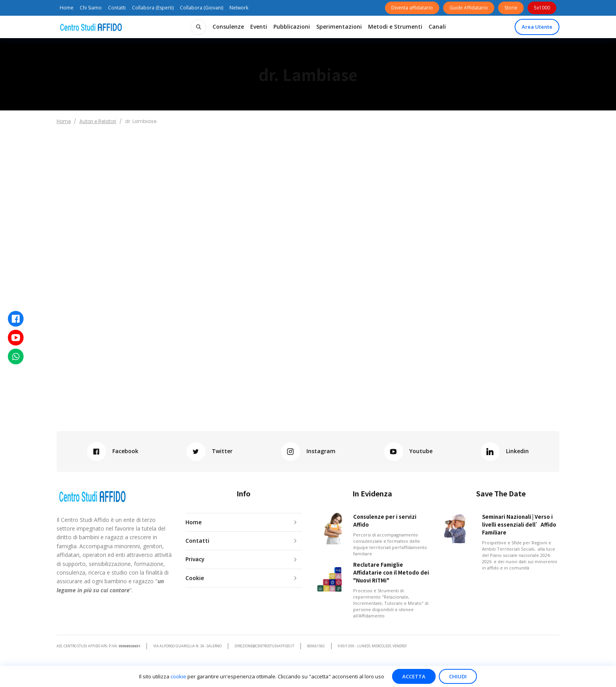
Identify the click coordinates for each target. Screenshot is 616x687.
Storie (511, 8)
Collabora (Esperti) (153, 8)
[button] (228, 27)
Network (239, 8)
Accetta (414, 676)
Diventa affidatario (412, 8)
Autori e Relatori (98, 121)
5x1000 (542, 8)
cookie (178, 676)
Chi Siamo (91, 8)
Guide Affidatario (469, 8)
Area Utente (537, 27)
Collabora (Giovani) (202, 8)
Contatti (117, 8)
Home (67, 8)
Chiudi (458, 676)
